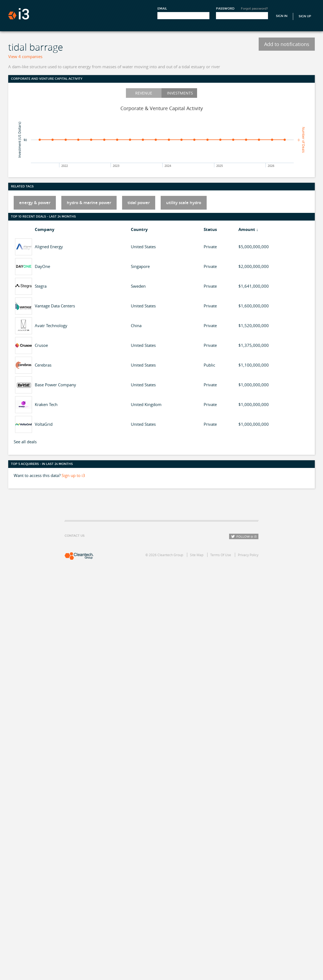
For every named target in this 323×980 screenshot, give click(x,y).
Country (139, 229)
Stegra (41, 286)
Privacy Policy (248, 555)
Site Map (197, 555)
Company (45, 229)
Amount (247, 229)
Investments (180, 93)
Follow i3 (244, 536)
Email (162, 9)
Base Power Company (55, 385)
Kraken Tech (46, 404)
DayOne (42, 266)
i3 (19, 14)
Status (210, 229)
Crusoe (41, 345)
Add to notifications (287, 44)
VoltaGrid (44, 424)
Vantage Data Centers (55, 306)
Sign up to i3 (73, 475)
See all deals (25, 442)
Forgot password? (254, 9)
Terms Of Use (221, 555)
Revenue (144, 93)
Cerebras (43, 365)
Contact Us (75, 536)
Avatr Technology (51, 325)
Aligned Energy (49, 247)
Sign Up (305, 16)
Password (225, 9)
